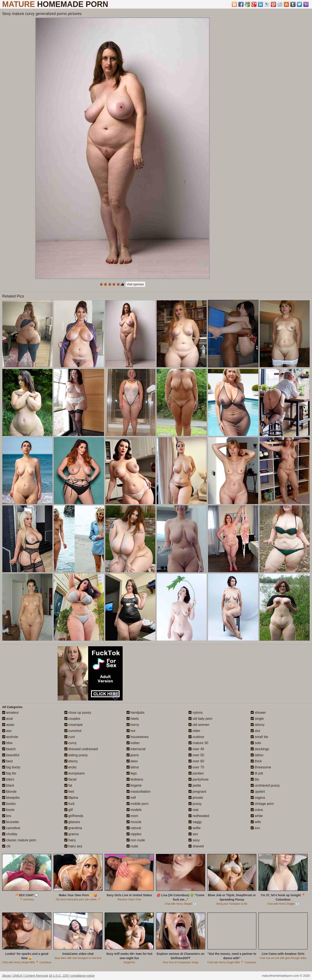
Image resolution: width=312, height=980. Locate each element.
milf (131, 798)
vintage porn (262, 804)
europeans (75, 773)
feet (69, 792)
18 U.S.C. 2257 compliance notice (72, 976)
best (7, 761)
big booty (11, 767)
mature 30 (198, 743)
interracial (136, 749)
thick (256, 761)
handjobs (136, 713)
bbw (7, 743)
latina (133, 767)
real (193, 810)
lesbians (135, 779)
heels (133, 719)
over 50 (196, 755)
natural (134, 828)
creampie (73, 725)
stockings (260, 749)
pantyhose (198, 779)
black (8, 785)
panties (196, 773)
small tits (259, 737)
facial (70, 779)
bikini (8, 779)
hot (131, 731)
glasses (72, 822)
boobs (9, 804)
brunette (11, 822)
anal (7, 719)
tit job (257, 773)
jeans (133, 755)
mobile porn (138, 804)
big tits (9, 773)
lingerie (134, 785)
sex (193, 834)
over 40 (196, 749)
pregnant (197, 792)
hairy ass (73, 846)
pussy (195, 804)
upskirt (258, 792)
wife (256, 822)
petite (195, 785)
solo (256, 743)
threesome (261, 767)
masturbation (139, 792)
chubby (10, 834)
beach (9, 749)
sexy (194, 840)
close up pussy (78, 713)
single (257, 719)
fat (68, 785)
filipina (71, 798)
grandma (73, 828)
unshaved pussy (265, 785)
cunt (70, 737)
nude (132, 846)
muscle (134, 822)
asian (8, 725)
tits (255, 779)
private (196, 798)
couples (72, 719)
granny (72, 834)
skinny (258, 725)
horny (133, 725)
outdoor (196, 737)
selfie (195, 828)
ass (7, 731)
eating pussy (76, 755)
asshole (10, 737)
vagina (258, 798)
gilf (69, 810)
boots (8, 810)
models (134, 810)
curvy (71, 743)
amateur (11, 713)
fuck (70, 804)
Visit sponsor (135, 284)
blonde (9, 792)
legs (132, 773)
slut (255, 731)
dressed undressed (81, 749)
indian (133, 743)
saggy (195, 822)
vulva (257, 810)
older (194, 731)
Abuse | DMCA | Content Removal (25, 976)
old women (199, 725)
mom (132, 816)
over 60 (196, 761)
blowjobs (11, 798)
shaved (196, 846)
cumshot (73, 731)
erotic (71, 767)
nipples (134, 834)
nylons (196, 713)
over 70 (196, 767)
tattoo (257, 755)
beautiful (11, 755)
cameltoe (11, 828)
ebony (71, 761)
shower (258, 713)
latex (132, 761)
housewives (138, 737)
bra (7, 816)
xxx (255, 828)
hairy (70, 840)
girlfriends (74, 816)
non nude (136, 840)
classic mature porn (19, 840)
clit (6, 846)
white (257, 816)
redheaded (199, 816)
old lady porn (200, 719)
